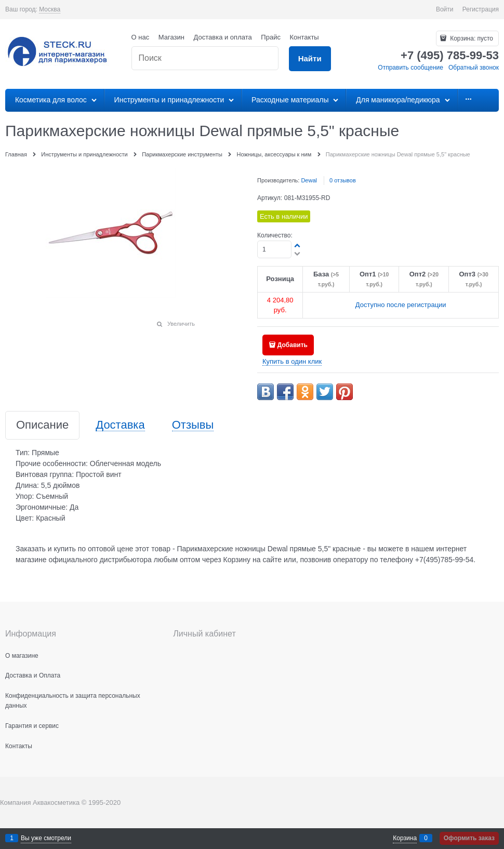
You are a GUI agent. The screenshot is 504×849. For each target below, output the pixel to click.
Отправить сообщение (410, 68)
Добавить (293, 345)
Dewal (309, 180)
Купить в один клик (292, 361)
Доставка (120, 425)
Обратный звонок (474, 68)
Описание (42, 425)
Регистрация (481, 9)
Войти (445, 9)
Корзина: (471, 38)
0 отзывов (343, 180)
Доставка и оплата (223, 37)
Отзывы (193, 425)
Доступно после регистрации (401, 305)
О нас (141, 37)
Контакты (304, 37)
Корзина (405, 838)
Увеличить (181, 324)
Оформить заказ (469, 838)
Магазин (171, 37)
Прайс (271, 37)
